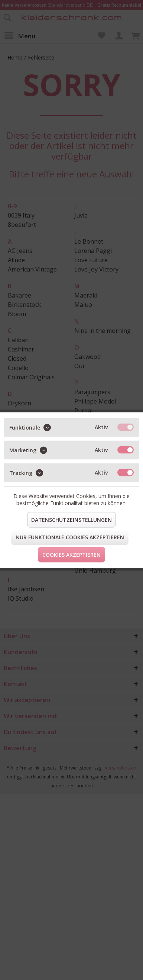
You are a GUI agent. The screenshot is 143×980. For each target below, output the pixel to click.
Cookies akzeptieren (71, 554)
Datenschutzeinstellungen (71, 519)
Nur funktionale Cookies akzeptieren (70, 537)
